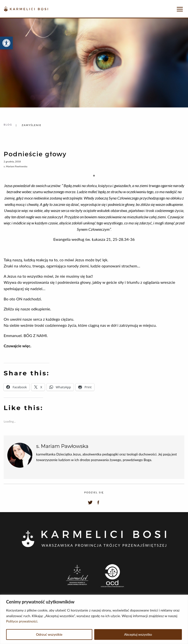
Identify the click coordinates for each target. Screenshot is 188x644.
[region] (94, 619)
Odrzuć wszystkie (49, 634)
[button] (6, 43)
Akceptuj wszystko (138, 634)
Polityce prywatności (22, 621)
